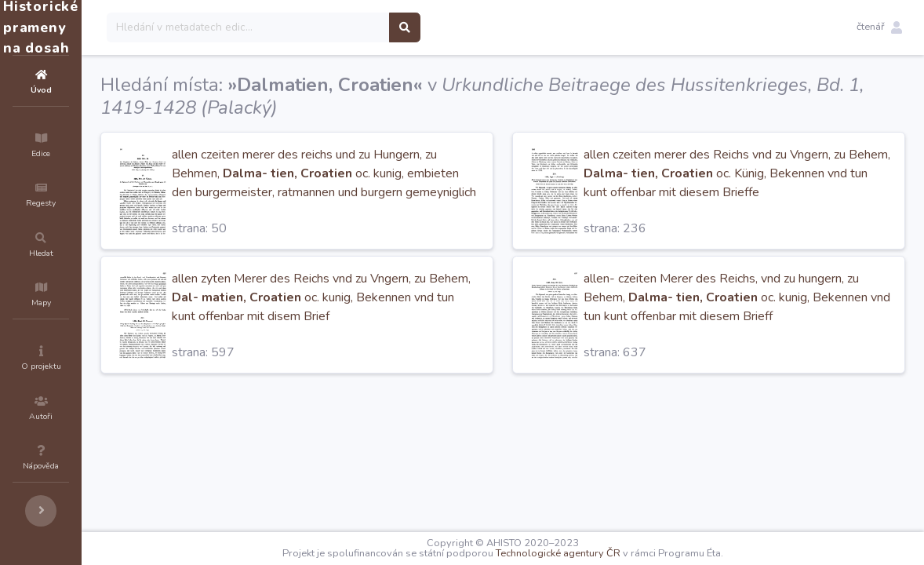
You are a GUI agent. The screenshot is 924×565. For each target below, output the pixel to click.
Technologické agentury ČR (605, 553)
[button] (879, 27)
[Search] (342, 27)
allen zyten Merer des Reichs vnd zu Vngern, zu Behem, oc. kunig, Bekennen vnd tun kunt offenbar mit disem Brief (395, 297)
